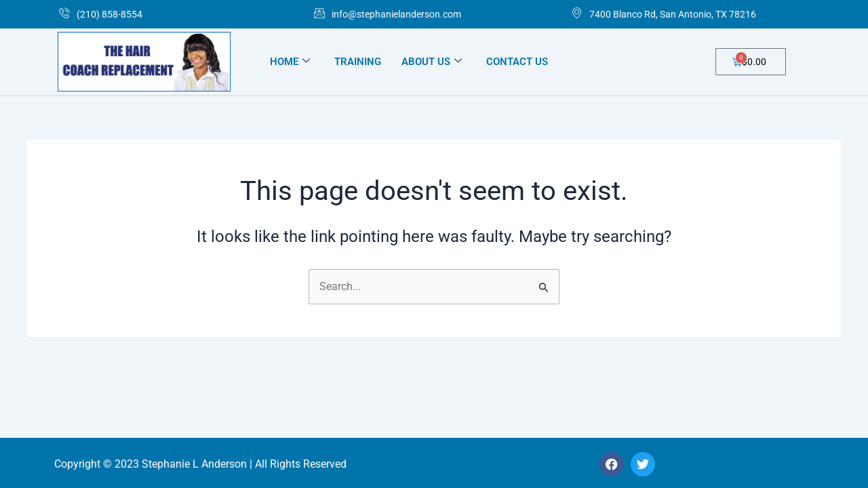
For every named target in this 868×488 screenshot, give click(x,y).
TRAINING (358, 62)
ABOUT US (432, 62)
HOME (290, 62)
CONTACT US (517, 62)
